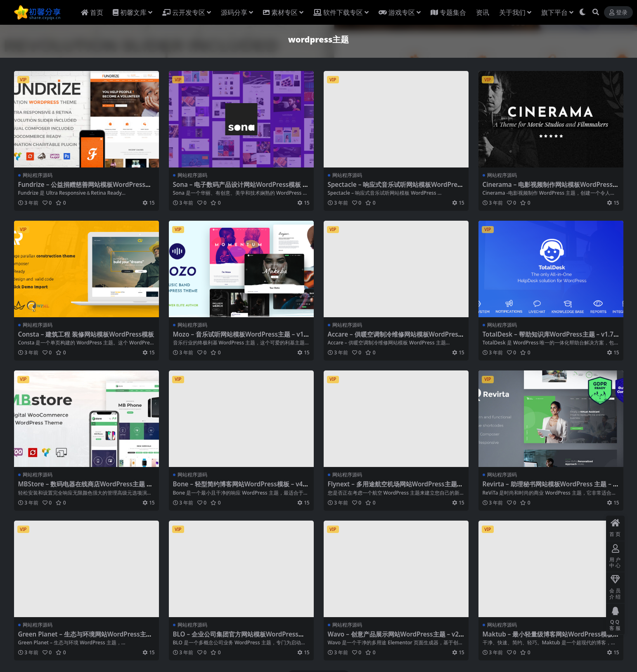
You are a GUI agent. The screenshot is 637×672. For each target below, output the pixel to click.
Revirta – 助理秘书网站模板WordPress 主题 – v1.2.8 (550, 488)
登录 (618, 13)
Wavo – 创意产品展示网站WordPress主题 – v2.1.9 (394, 638)
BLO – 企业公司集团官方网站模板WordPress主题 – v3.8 (239, 638)
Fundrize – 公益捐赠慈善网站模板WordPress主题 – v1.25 (85, 188)
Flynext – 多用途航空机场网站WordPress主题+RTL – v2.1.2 (394, 488)
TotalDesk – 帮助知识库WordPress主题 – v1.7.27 (551, 338)
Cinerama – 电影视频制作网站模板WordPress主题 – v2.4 (551, 188)
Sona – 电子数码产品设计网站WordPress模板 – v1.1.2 (239, 188)
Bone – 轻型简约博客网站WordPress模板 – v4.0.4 (239, 488)
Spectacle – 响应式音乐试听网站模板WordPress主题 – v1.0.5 (396, 188)
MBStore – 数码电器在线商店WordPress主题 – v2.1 (84, 488)
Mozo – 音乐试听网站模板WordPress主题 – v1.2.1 (239, 338)
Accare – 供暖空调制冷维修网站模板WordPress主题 (395, 338)
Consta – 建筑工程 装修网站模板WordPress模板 (86, 334)
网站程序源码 (38, 175)
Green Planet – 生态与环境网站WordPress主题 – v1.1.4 (85, 638)
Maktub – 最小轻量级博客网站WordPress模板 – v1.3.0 (550, 638)
